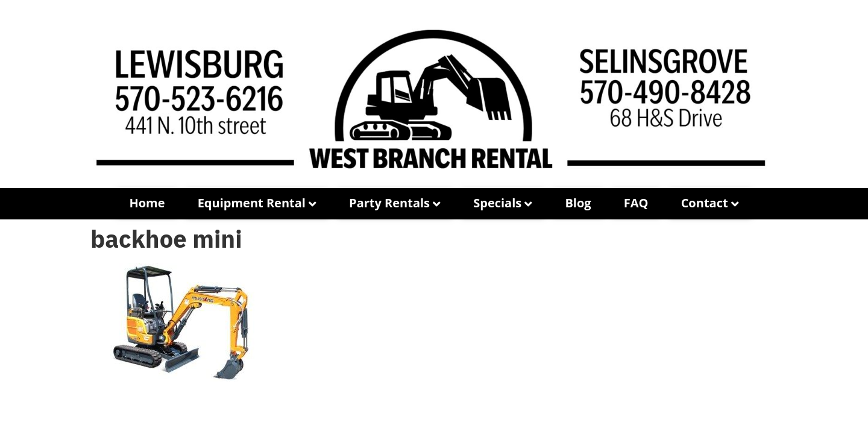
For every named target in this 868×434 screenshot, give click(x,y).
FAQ (636, 203)
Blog (578, 203)
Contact (705, 203)
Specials (497, 203)
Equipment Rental (252, 203)
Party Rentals (389, 203)
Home (147, 203)
